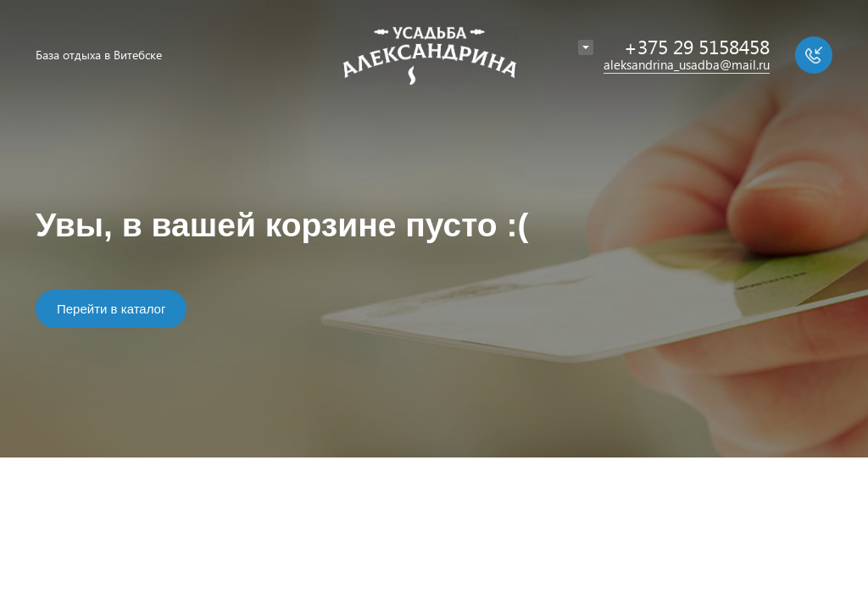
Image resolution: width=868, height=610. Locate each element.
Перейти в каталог (111, 309)
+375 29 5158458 (697, 46)
